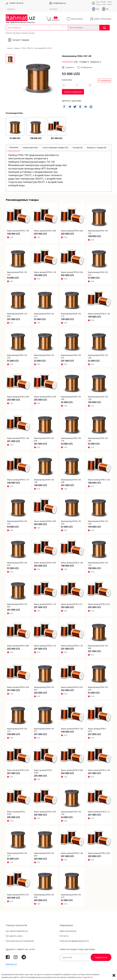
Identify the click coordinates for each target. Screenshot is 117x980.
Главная (9, 48)
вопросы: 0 (96, 62)
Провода (17, 33)
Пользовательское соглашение (20, 941)
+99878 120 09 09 (16, 3)
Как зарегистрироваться (17, 931)
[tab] (14, 148)
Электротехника (28, 33)
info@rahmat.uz (59, 3)
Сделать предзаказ (73, 92)
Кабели (9, 33)
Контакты (53, 9)
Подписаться (101, 957)
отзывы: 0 (84, 62)
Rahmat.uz (11, 964)
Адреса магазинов (68, 931)
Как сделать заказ (14, 936)
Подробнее (88, 977)
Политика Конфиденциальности (74, 941)
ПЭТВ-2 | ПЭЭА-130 (27, 48)
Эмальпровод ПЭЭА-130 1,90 (43, 48)
